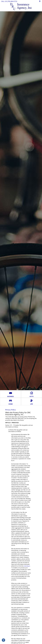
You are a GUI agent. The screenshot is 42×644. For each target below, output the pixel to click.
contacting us (27, 566)
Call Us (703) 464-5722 (9, 1)
